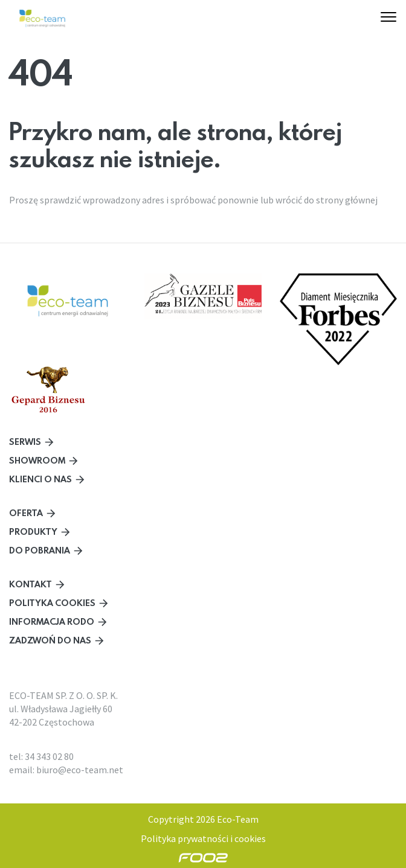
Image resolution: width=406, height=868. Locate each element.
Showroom (37, 460)
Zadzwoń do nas (50, 640)
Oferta (26, 513)
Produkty (33, 531)
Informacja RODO (52, 621)
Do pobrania (40, 550)
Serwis (25, 442)
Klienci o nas (40, 479)
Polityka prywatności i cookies (203, 838)
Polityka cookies (52, 603)
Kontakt (31, 584)
